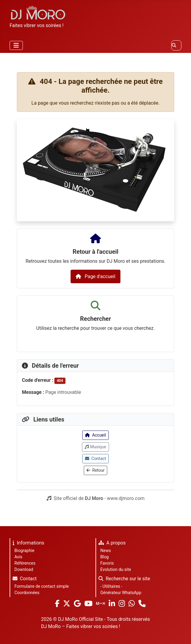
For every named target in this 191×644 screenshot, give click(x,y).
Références (25, 563)
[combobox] (176, 45)
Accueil (95, 435)
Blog (105, 557)
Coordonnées (27, 593)
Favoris (107, 563)
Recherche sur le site (123, 580)
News (106, 550)
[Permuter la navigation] (16, 45)
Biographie (24, 550)
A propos (111, 544)
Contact (95, 458)
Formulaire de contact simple (42, 586)
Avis (18, 557)
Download (24, 569)
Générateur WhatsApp (121, 593)
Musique (95, 447)
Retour (95, 470)
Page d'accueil (95, 276)
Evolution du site (116, 569)
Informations (27, 544)
